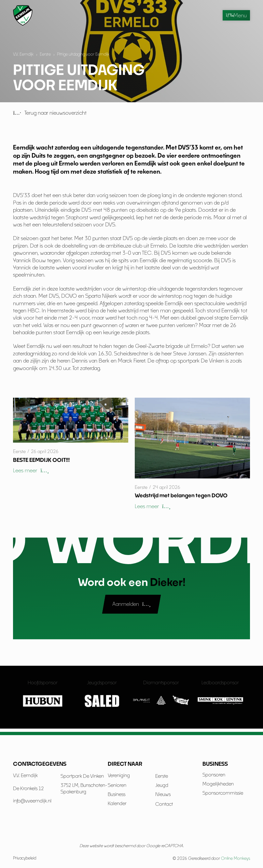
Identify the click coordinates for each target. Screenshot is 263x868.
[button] (31, 471)
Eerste (45, 54)
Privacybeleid (25, 858)
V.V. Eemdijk (23, 54)
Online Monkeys (235, 858)
